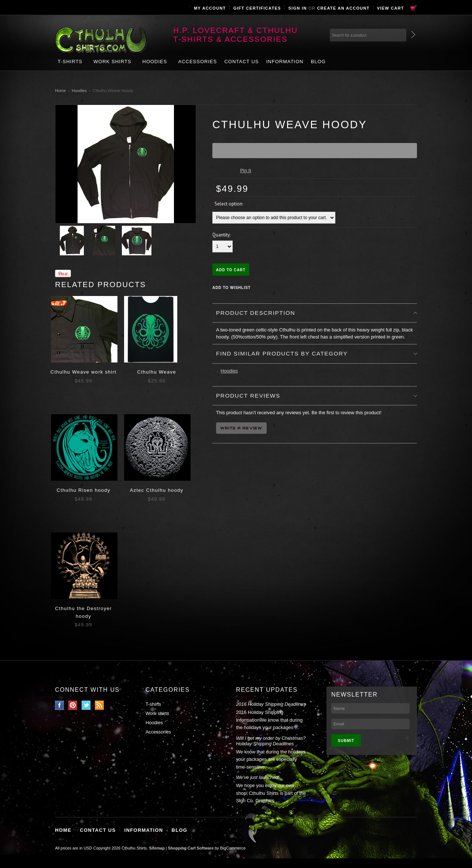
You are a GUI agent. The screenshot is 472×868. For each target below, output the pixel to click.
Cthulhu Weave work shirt (83, 372)
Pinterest (73, 705)
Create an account (343, 8)
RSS (100, 705)
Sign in (298, 8)
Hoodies (155, 62)
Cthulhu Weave (157, 372)
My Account (210, 8)
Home (60, 91)
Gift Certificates (257, 8)
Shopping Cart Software (191, 848)
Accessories (197, 62)
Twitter (86, 705)
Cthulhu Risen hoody (83, 490)
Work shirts (112, 62)
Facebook (60, 705)
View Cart (391, 8)
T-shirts (70, 62)
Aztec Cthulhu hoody (157, 490)
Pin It (246, 171)
